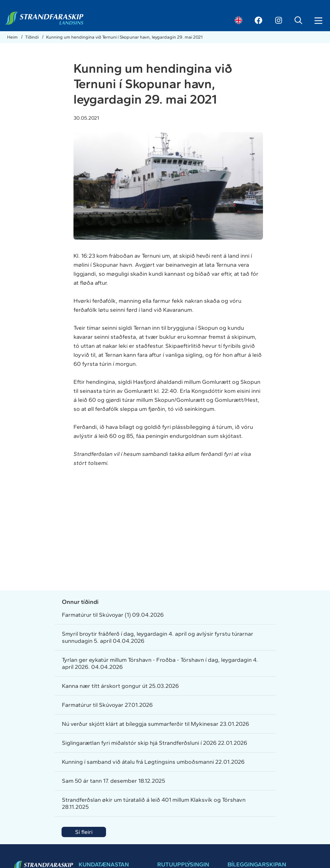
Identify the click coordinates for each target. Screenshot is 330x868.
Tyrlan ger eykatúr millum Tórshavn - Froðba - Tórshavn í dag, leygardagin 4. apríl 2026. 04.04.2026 (160, 663)
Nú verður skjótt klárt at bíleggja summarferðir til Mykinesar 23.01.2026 (155, 724)
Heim (13, 37)
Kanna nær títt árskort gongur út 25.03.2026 (120, 686)
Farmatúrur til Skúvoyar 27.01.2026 (107, 705)
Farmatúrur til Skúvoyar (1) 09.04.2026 (113, 615)
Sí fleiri (84, 832)
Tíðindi (32, 37)
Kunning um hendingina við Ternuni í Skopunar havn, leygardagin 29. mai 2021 (124, 37)
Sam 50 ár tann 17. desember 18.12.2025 (113, 781)
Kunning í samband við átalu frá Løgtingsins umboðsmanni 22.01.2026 (153, 762)
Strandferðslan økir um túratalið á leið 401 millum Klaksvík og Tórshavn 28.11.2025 (154, 803)
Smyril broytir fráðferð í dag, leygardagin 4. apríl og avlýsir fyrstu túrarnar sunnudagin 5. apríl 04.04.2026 (158, 637)
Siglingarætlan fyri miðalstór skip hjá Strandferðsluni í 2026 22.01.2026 (155, 743)
